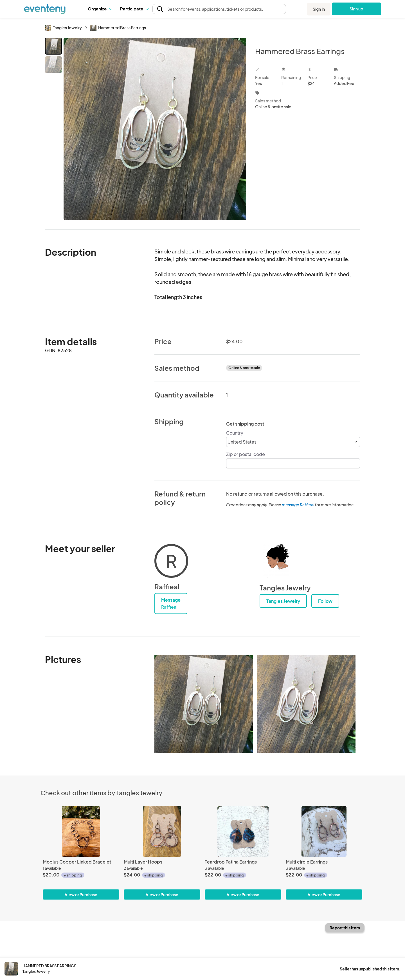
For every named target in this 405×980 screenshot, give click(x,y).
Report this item (345, 928)
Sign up (356, 9)
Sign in (319, 9)
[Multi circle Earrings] (324, 831)
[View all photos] (155, 129)
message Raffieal (298, 505)
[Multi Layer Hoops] (162, 831)
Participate (134, 9)
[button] (100, 9)
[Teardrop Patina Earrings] (243, 831)
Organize (100, 9)
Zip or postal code (246, 454)
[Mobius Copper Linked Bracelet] (81, 831)
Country (235, 433)
